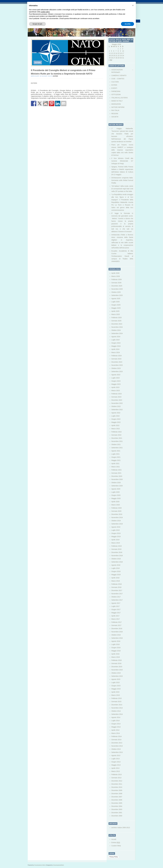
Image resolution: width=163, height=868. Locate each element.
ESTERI (38, 63)
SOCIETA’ (115, 117)
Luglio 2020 (115, 492)
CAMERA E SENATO (119, 75)
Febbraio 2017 (116, 622)
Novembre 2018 (117, 556)
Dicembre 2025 (117, 286)
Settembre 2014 (117, 714)
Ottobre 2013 (116, 749)
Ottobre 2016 (116, 635)
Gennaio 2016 (116, 663)
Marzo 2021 (116, 467)
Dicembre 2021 (117, 438)
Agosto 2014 (116, 717)
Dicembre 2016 (117, 629)
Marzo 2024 (116, 352)
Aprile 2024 (115, 349)
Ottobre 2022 (116, 406)
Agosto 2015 (116, 679)
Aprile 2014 (115, 730)
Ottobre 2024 (116, 330)
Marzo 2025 (116, 314)
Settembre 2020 (117, 486)
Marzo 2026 (116, 276)
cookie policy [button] (45, 12)
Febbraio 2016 (116, 660)
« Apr (110, 60)
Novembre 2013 (117, 746)
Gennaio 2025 (116, 321)
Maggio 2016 (116, 651)
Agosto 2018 (116, 565)
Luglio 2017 (115, 606)
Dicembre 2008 (117, 794)
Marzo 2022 (116, 429)
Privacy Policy (114, 857)
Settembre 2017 (117, 600)
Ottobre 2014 (116, 711)
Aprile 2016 (115, 654)
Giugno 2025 (116, 305)
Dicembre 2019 (117, 514)
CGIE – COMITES (118, 79)
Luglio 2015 (115, 682)
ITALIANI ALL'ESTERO (120, 98)
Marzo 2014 (116, 733)
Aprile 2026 (115, 273)
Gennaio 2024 (116, 359)
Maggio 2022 (116, 422)
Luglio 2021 (115, 454)
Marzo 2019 (116, 543)
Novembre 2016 (117, 632)
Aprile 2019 (115, 540)
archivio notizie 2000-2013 (121, 828)
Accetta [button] (128, 24)
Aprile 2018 (115, 578)
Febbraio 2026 (116, 279)
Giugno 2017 (116, 609)
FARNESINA (116, 91)
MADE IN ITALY (117, 101)
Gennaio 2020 (116, 511)
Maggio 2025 (116, 308)
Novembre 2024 (117, 327)
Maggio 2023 (116, 384)
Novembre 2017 (117, 594)
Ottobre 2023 (116, 368)
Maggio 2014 (116, 727)
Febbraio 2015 (116, 698)
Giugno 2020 (116, 495)
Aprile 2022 (115, 425)
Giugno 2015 (116, 686)
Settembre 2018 (117, 562)
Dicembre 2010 (117, 787)
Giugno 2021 (116, 457)
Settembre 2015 (117, 676)
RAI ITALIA (115, 110)
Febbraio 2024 (116, 356)
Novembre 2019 (117, 517)
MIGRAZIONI (116, 104)
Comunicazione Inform (40, 865)
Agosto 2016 (116, 641)
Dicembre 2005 (117, 803)
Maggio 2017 (116, 613)
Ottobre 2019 (116, 521)
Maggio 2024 (116, 346)
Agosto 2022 (116, 413)
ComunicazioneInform (58, 865)
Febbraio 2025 (116, 318)
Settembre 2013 (117, 752)
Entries (116, 843)
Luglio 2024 (115, 340)
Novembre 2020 (117, 479)
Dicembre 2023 (117, 362)
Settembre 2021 (117, 448)
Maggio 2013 (116, 765)
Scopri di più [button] (37, 24)
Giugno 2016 (116, 648)
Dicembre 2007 (117, 797)
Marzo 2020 (116, 505)
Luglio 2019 (115, 530)
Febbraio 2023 (116, 394)
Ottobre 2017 (116, 597)
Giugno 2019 (116, 533)
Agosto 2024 (116, 337)
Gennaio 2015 (116, 702)
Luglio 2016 (115, 644)
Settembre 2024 (117, 333)
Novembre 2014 (117, 708)
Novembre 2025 (117, 289)
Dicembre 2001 (117, 813)
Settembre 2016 (117, 638)
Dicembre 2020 (117, 476)
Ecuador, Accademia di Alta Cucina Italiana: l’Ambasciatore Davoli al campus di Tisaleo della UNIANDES (122, 256)
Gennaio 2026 (116, 283)
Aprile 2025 (115, 311)
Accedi (114, 839)
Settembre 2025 (117, 295)
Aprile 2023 (115, 387)
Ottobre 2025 (116, 292)
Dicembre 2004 (117, 806)
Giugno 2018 (116, 571)
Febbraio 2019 (116, 546)
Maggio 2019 (116, 537)
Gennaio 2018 (116, 587)
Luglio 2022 (115, 416)
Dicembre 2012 (117, 781)
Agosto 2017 (116, 603)
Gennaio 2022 (116, 435)
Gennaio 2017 (116, 625)
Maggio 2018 (116, 575)
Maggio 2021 (116, 460)
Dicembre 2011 (117, 784)
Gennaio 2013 (116, 778)
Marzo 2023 (116, 391)
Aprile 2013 (115, 768)
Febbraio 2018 (116, 584)
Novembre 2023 (117, 365)
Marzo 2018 (116, 581)
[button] (133, 5)
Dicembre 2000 (117, 816)
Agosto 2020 (116, 489)
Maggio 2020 (116, 498)
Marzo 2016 (116, 657)
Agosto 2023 (116, 375)
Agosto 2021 (116, 451)
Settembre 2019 (117, 524)
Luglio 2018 (115, 568)
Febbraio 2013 (116, 775)
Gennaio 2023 (116, 397)
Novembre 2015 (117, 670)
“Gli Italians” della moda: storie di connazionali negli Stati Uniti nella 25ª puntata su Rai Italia (122, 189)
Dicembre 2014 (117, 705)
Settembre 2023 (117, 371)
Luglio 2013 (115, 759)
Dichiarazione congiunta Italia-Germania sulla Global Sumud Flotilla (122, 180)
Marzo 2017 (116, 619)
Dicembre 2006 (117, 800)
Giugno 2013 (116, 762)
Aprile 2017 (115, 616)
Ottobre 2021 (116, 444)
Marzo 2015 (116, 695)
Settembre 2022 (117, 410)
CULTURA (115, 82)
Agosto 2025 (116, 299)
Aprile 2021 (115, 464)
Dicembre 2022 (117, 400)
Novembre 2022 (117, 403)
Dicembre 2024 (117, 324)
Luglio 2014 (115, 721)
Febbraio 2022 (116, 432)
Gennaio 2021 (116, 473)
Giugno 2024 (116, 343)
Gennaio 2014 (116, 740)
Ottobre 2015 (116, 673)
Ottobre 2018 (116, 559)
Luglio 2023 (115, 378)
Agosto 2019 (116, 527)
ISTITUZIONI (116, 95)
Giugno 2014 (116, 724)
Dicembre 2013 (117, 743)
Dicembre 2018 (117, 552)
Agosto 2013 (116, 755)
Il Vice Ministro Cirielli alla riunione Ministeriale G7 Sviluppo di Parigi (122, 161)
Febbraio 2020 (116, 508)
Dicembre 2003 (117, 809)
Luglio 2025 (115, 302)
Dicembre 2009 (117, 790)
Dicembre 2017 (117, 590)
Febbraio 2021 (116, 470)
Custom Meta (116, 846)
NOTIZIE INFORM (118, 107)
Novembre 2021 (117, 441)
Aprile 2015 (115, 692)
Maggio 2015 (116, 689)
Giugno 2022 (116, 419)
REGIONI (115, 114)
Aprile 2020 (115, 502)
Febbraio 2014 (116, 736)
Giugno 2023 (116, 381)
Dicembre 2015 (117, 667)
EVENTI (114, 88)
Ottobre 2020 (116, 483)
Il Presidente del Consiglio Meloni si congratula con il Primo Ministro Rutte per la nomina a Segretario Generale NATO (63, 72)
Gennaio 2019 (116, 549)
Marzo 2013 (116, 771)
